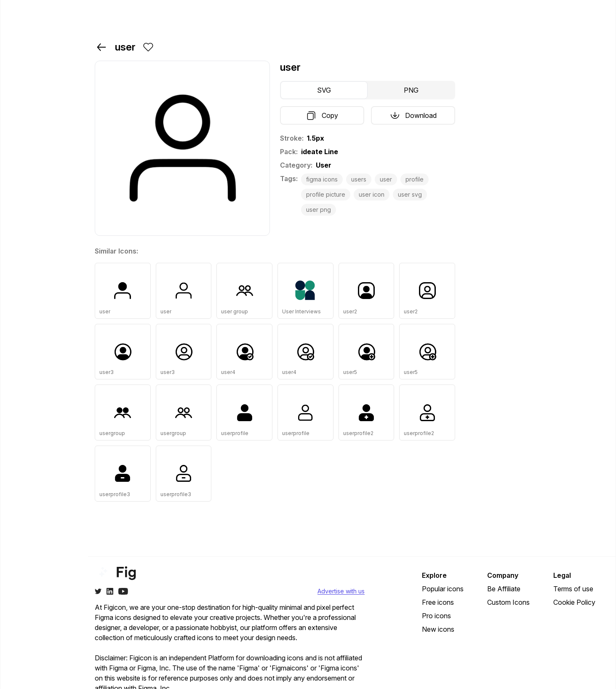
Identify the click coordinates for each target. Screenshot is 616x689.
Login (545, 13)
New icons (438, 629)
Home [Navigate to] (24, 41)
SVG (324, 90)
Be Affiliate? (59, 678)
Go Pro (589, 13)
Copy (322, 115)
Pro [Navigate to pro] (21, 83)
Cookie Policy (574, 602)
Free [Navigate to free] (23, 100)
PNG (411, 90)
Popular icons (443, 589)
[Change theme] (22, 678)
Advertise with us (341, 591)
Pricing (447, 13)
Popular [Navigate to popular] (28, 117)
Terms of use (573, 589)
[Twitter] (98, 591)
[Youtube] (123, 591)
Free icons (438, 602)
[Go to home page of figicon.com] (45, 14)
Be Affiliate (504, 589)
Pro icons (436, 616)
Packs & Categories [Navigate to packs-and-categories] (32, 62)
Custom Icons (508, 602)
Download (413, 115)
